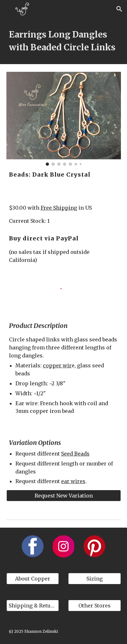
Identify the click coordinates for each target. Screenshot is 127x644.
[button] (8, 9)
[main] (64, 41)
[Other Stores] (95, 606)
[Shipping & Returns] (33, 606)
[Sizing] (95, 579)
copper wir (57, 365)
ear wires (73, 481)
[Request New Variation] (64, 496)
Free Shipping (59, 208)
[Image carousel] (64, 119)
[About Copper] (33, 579)
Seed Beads (75, 454)
